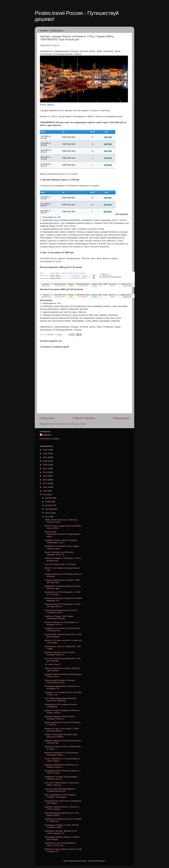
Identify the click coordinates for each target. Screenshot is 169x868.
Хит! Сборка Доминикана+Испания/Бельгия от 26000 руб (60, 699)
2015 (45, 491)
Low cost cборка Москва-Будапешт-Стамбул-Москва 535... (60, 790)
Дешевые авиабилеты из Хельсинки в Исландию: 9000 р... (61, 754)
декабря (49, 498)
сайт (59, 303)
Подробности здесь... (50, 45)
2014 (45, 495)
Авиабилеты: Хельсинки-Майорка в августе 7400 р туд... (60, 844)
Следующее (47, 418)
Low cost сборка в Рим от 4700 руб (60, 564)
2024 (45, 457)
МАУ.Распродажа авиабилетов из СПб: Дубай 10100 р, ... (62, 814)
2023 (45, 461)
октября (49, 505)
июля (48, 516)
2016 (45, 487)
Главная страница (84, 418)
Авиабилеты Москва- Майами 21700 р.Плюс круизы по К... (61, 832)
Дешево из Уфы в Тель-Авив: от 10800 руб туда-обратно (62, 730)
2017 (45, 483)
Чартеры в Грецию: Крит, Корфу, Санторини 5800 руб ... (59, 617)
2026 (45, 450)
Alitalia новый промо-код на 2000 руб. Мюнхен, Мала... (61, 521)
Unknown (47, 435)
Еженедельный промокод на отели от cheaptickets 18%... (61, 611)
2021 (45, 469)
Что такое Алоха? (52, 664)
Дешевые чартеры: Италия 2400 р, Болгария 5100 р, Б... (60, 718)
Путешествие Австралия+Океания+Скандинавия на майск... (63, 534)
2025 (45, 454)
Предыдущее (121, 418)
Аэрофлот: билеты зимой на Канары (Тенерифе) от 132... (61, 541)
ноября (48, 502)
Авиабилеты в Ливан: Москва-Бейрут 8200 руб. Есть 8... (61, 778)
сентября (49, 509)
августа (49, 513)
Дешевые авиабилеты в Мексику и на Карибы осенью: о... (61, 766)
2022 (45, 465)
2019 (45, 476)
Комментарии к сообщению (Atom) (70, 424)
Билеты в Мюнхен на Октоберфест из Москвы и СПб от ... (61, 623)
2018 (45, 480)
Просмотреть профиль (50, 439)
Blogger (102, 861)
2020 (45, 472)
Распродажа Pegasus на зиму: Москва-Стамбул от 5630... (62, 826)
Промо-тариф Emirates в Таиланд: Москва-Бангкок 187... (60, 681)
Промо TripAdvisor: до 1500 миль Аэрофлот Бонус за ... (59, 553)
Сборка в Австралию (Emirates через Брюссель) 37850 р (61, 736)
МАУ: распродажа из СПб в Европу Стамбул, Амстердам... (60, 796)
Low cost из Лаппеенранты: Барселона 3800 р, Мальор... (62, 784)
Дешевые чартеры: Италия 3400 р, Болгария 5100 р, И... (60, 653)
